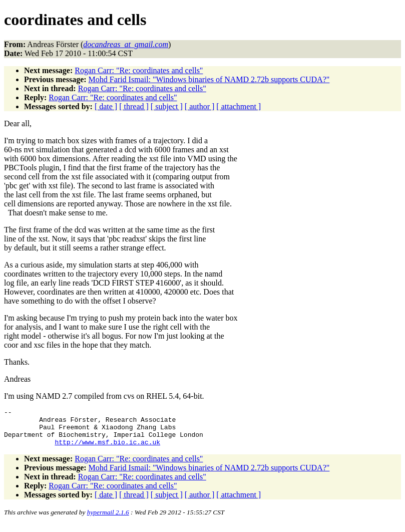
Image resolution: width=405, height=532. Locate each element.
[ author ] (200, 106)
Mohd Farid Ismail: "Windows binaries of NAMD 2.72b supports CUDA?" (209, 79)
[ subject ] (167, 106)
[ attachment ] (239, 106)
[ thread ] (134, 106)
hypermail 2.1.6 (108, 520)
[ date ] (106, 106)
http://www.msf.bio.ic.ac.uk (107, 449)
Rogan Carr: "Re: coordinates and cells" (139, 70)
